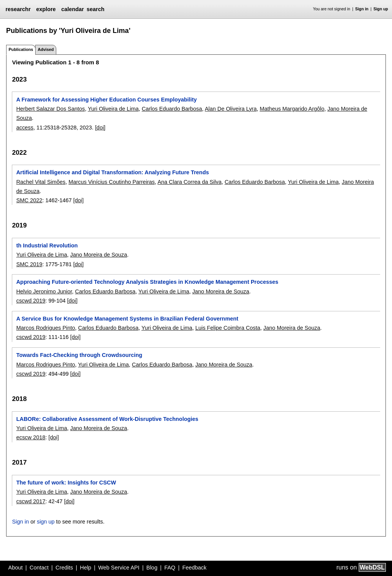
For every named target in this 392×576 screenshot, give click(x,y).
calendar (73, 9)
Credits (64, 568)
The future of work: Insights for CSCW (66, 483)
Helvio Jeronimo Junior (44, 291)
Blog (152, 568)
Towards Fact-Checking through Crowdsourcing (79, 355)
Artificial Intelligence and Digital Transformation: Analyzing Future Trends (112, 172)
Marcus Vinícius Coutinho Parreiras (112, 182)
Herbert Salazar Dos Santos (50, 109)
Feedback (194, 568)
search (95, 9)
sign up (46, 522)
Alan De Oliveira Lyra (231, 109)
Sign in (362, 9)
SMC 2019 (29, 264)
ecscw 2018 (31, 437)
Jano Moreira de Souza (99, 255)
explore (46, 9)
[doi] (100, 128)
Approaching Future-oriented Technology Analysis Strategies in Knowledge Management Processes (147, 282)
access (25, 128)
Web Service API (119, 568)
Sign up (381, 9)
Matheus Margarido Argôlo (292, 109)
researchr (18, 9)
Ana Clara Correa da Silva (189, 182)
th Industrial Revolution (47, 245)
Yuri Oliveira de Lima (113, 109)
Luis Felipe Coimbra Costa (228, 328)
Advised (46, 49)
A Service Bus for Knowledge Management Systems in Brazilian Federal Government (127, 319)
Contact (39, 568)
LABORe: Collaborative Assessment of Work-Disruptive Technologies (107, 419)
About (16, 568)
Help (86, 568)
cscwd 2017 (31, 501)
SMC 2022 (29, 200)
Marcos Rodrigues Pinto (46, 328)
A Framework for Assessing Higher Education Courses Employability (106, 100)
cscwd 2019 (31, 301)
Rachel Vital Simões (41, 182)
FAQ (170, 568)
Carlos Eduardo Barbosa (172, 109)
